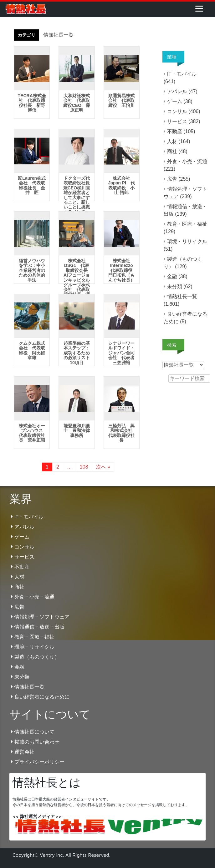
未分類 (175, 286)
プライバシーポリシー (39, 762)
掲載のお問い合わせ (37, 742)
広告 (172, 179)
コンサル (177, 111)
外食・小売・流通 (187, 161)
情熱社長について (34, 732)
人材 (172, 141)
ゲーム (175, 101)
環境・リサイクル (187, 241)
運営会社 (24, 752)
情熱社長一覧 (182, 296)
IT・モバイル (182, 74)
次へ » (103, 467)
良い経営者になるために (42, 697)
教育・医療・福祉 (187, 224)
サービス (177, 121)
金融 (172, 276)
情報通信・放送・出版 (39, 627)
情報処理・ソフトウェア (42, 617)
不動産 (175, 131)
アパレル (177, 91)
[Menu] (199, 8)
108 (84, 467)
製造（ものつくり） (37, 657)
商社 (172, 151)
